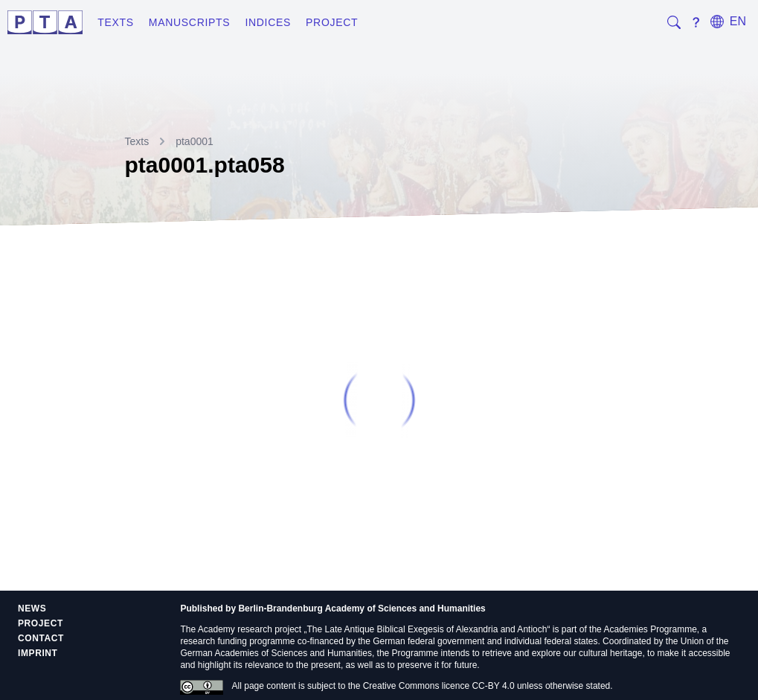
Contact (41, 638)
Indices (268, 22)
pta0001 (195, 141)
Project (332, 22)
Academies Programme (650, 629)
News (32, 609)
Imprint (38, 653)
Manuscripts (190, 22)
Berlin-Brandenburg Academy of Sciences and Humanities (362, 609)
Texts (116, 22)
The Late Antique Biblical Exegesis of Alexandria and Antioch (427, 629)
